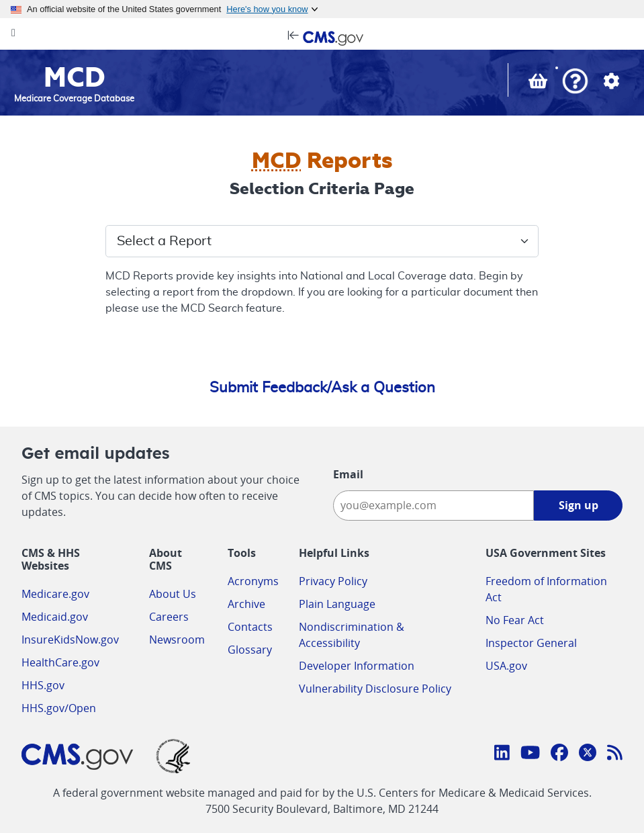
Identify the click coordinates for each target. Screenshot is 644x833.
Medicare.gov (55, 594)
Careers (169, 617)
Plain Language (337, 604)
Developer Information (357, 666)
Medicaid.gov (55, 617)
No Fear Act (515, 620)
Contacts (250, 627)
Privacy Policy (333, 581)
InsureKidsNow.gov (70, 640)
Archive (246, 604)
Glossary (250, 650)
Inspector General (531, 643)
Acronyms (253, 581)
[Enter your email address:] (434, 506)
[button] (575, 82)
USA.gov (506, 666)
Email (348, 474)
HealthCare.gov (60, 662)
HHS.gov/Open (59, 708)
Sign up (579, 505)
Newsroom (177, 640)
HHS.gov (43, 685)
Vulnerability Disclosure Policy (375, 689)
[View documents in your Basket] (539, 84)
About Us (173, 594)
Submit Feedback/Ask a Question (322, 388)
